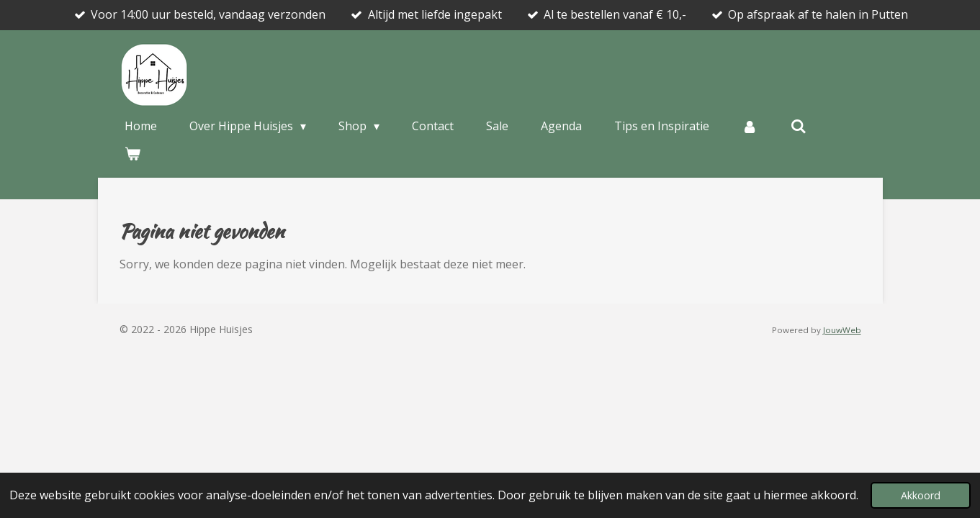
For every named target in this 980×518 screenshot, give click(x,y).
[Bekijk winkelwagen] (132, 153)
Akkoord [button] (921, 495)
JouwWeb (842, 330)
